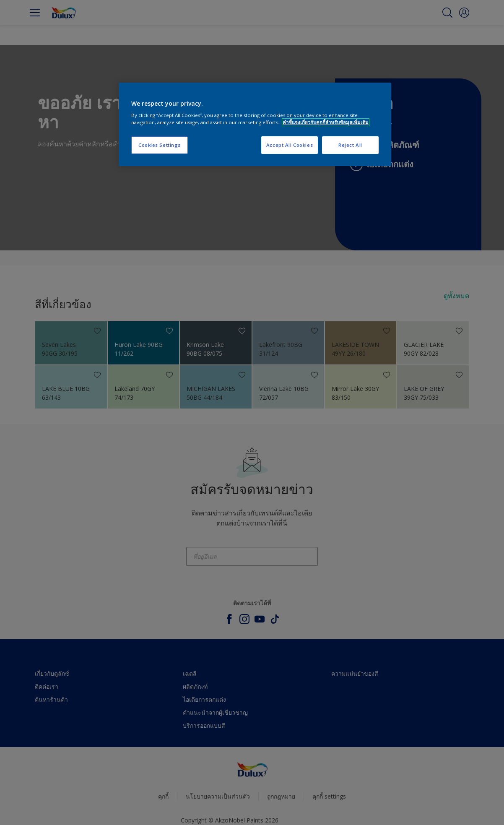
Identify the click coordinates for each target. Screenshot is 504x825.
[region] (255, 125)
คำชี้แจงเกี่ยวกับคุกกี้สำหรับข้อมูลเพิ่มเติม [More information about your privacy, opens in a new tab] (326, 122)
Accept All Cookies (290, 145)
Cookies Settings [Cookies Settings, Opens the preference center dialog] (160, 145)
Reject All (350, 145)
